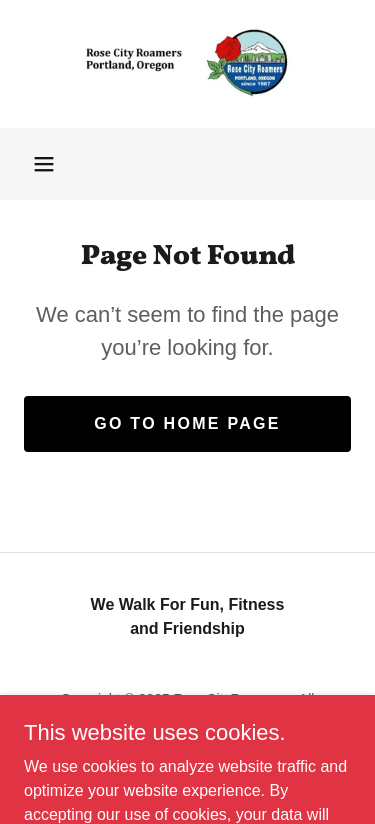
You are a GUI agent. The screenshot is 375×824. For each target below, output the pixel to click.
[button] (44, 164)
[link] (188, 64)
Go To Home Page (187, 423)
